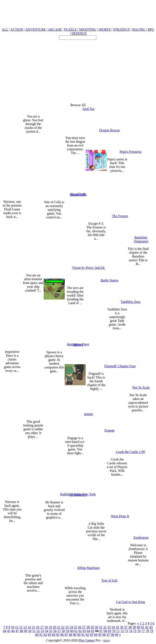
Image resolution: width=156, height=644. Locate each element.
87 (66, 635)
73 (126, 631)
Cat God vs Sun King (130, 602)
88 (71, 635)
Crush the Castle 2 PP (131, 452)
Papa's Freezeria (131, 152)
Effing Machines (88, 568)
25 (75, 627)
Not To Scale (141, 387)
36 (122, 627)
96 (104, 635)
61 (76, 631)
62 (80, 631)
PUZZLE (70, 30)
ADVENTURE (35, 30)
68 (105, 631)
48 (21, 631)
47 (17, 631)
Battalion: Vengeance (141, 239)
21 (59, 627)
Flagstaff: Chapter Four (120, 366)
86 (62, 635)
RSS (106, 641)
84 (54, 635)
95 (100, 635)
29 (92, 627)
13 (25, 627)
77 (143, 631)
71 (118, 631)
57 (59, 631)
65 (93, 631)
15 (33, 627)
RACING (139, 30)
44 (5, 631)
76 (139, 631)
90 (79, 635)
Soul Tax (88, 109)
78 (147, 631)
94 (96, 635)
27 (84, 627)
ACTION (17, 30)
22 (63, 627)
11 (17, 627)
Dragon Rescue (109, 130)
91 (83, 635)
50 (30, 631)
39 (134, 627)
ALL (5, 30)
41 (143, 627)
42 (147, 627)
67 (101, 631)
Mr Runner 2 (78, 495)
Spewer (78, 345)
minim (89, 414)
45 (9, 631)
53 (42, 631)
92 (87, 635)
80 (37, 635)
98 (113, 635)
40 (138, 627)
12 (21, 627)
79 (152, 631)
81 (41, 635)
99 (117, 635)
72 (122, 631)
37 (126, 627)
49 (26, 631)
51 (34, 631)
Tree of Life (109, 580)
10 (13, 627)
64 (89, 631)
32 (105, 627)
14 (29, 627)
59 (68, 631)
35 (117, 627)
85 (58, 635)
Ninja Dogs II (120, 516)
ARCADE (55, 30)
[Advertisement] (78, 69)
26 (80, 627)
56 (55, 631)
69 (110, 631)
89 (75, 635)
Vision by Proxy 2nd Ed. (89, 268)
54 (47, 631)
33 (109, 627)
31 (101, 627)
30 (96, 627)
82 (45, 635)
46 (13, 631)
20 (54, 627)
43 (151, 627)
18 (46, 627)
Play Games (87, 640)
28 (88, 627)
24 (71, 627)
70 (114, 631)
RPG (151, 30)
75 (135, 631)
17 (42, 627)
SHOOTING (88, 30)
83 (50, 635)
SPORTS (105, 30)
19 (50, 627)
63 (84, 631)
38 (130, 627)
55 (51, 631)
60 (72, 631)
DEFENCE (79, 33)
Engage (110, 430)
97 (108, 635)
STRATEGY (121, 30)
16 (38, 627)
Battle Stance (109, 280)
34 (113, 627)
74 (131, 631)
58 (63, 631)
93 (92, 635)
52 (38, 631)
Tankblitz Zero (130, 302)
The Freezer (120, 216)
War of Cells (78, 195)
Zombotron (141, 538)
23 (67, 627)
